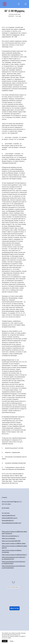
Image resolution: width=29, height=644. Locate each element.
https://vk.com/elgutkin (9, 545)
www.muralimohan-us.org (9, 520)
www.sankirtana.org (8, 523)
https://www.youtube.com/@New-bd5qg (14, 550)
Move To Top (14, 609)
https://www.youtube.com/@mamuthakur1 (14, 562)
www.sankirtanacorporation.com (11, 525)
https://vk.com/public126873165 (11, 548)
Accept (5, 641)
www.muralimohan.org (9, 518)
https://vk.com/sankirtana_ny (10, 543)
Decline (12, 641)
